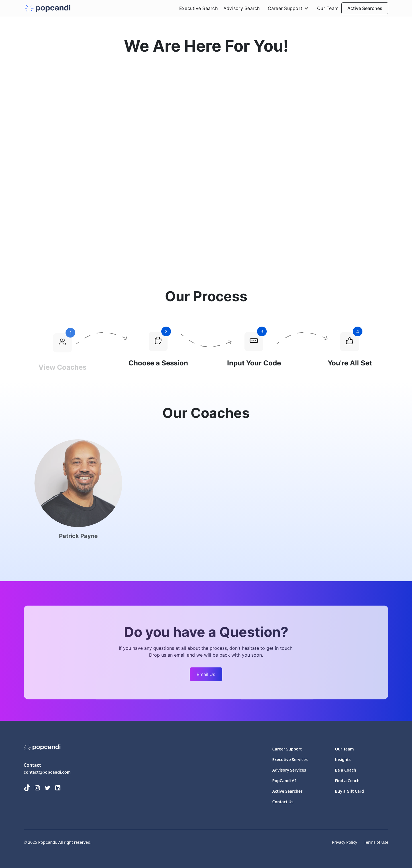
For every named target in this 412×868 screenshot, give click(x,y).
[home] (48, 8)
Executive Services (290, 759)
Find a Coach (347, 781)
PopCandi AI (284, 781)
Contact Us (283, 802)
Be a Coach (345, 770)
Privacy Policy (344, 842)
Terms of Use (376, 842)
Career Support (287, 749)
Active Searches (365, 8)
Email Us (206, 676)
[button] (289, 8)
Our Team (328, 8)
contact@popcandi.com (47, 772)
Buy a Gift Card (349, 791)
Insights (343, 759)
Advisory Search (242, 8)
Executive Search (198, 8)
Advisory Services (289, 770)
